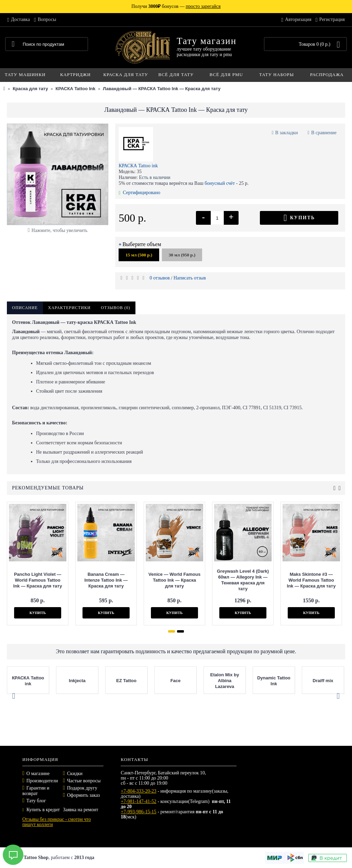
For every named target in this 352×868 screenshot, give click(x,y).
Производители (42, 781)
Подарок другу (82, 788)
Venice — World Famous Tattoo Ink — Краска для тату (173, 580)
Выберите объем (142, 244)
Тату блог (36, 801)
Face (176, 681)
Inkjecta (77, 681)
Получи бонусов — (176, 6)
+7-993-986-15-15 (139, 812)
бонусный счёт (220, 183)
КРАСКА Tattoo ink (138, 166)
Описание (25, 308)
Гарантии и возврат (36, 791)
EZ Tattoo (126, 681)
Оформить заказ (83, 795)
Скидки (75, 774)
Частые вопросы (84, 781)
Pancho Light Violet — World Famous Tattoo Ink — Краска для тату (37, 580)
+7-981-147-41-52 (139, 801)
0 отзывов (160, 278)
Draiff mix (323, 681)
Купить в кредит (41, 810)
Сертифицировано (139, 193)
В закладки (287, 133)
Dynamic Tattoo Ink (274, 681)
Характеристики (69, 308)
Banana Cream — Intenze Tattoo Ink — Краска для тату (105, 580)
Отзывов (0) (116, 308)
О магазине (38, 774)
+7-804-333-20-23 (139, 791)
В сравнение (324, 133)
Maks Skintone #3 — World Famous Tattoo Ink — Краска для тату (310, 580)
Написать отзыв (190, 278)
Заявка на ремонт (80, 810)
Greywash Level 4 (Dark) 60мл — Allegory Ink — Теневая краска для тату (242, 580)
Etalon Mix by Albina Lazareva (225, 681)
